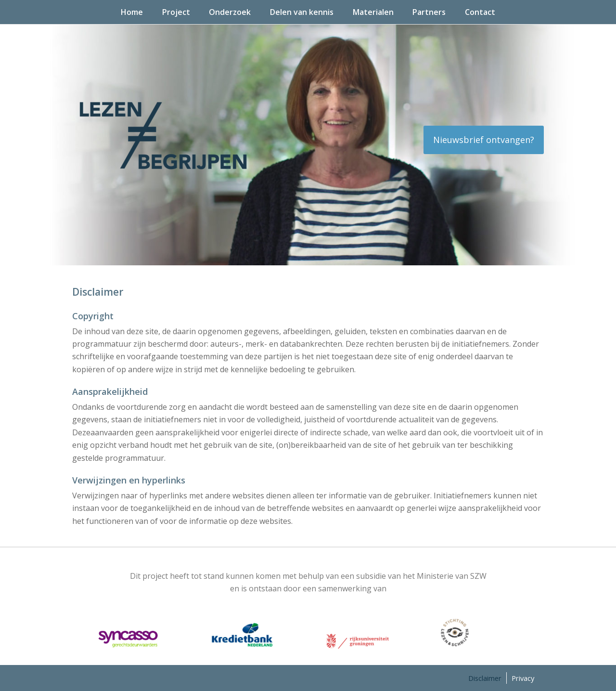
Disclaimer (485, 678)
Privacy (523, 678)
